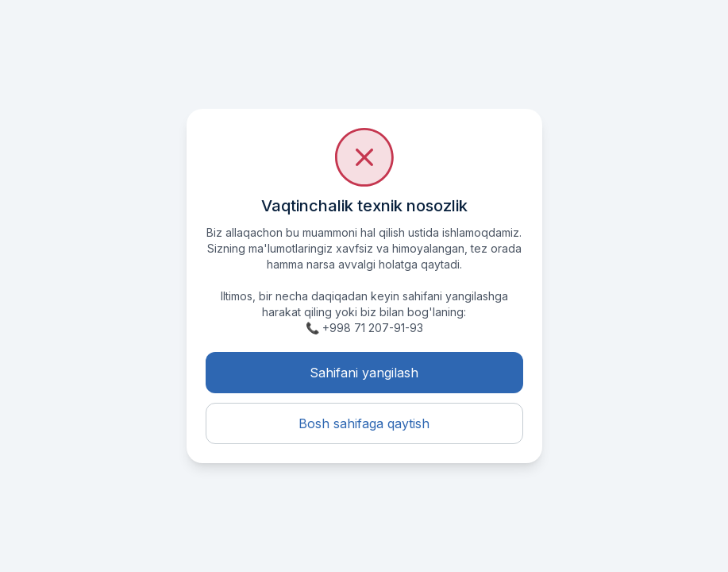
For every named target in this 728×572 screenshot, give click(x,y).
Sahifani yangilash (364, 373)
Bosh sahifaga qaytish (364, 423)
